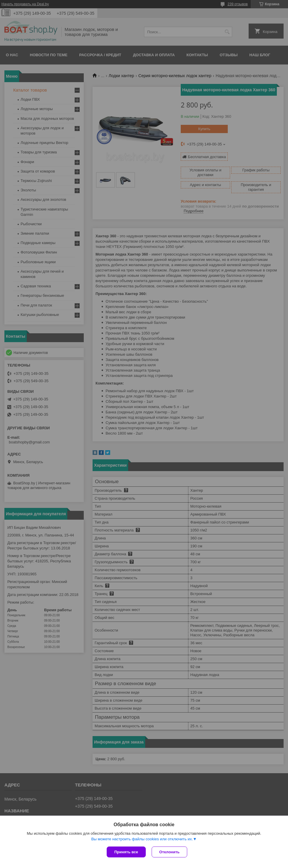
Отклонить (169, 852)
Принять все (126, 852)
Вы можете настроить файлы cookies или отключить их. (142, 839)
